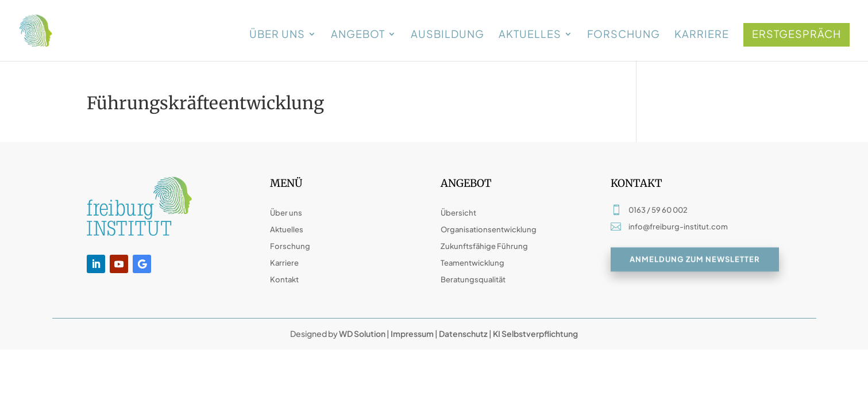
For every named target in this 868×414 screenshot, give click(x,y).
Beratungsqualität (473, 279)
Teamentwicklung (472, 263)
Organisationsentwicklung (489, 229)
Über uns (277, 35)
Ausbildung (447, 35)
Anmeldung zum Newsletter (695, 260)
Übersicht (458, 213)
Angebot (358, 35)
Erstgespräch (796, 34)
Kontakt (284, 279)
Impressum (412, 333)
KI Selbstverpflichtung (535, 333)
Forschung (624, 35)
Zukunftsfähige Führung (484, 246)
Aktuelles (530, 35)
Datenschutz (463, 333)
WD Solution (362, 333)
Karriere (702, 35)
